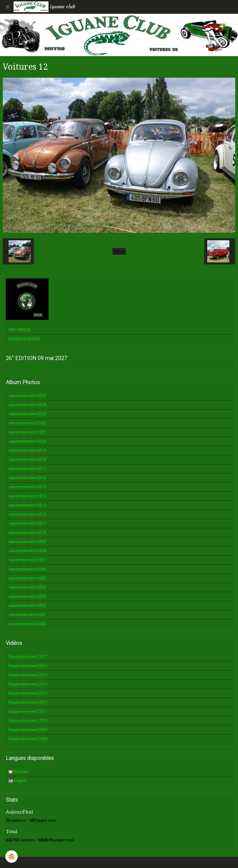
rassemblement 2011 (27, 523)
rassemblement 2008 (27, 551)
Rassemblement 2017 (28, 657)
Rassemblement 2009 (28, 730)
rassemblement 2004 (27, 587)
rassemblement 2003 (27, 596)
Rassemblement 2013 (28, 693)
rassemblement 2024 (27, 405)
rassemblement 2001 (27, 615)
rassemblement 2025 (27, 396)
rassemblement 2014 (27, 496)
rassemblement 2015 (27, 487)
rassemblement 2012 (27, 514)
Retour (119, 251)
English (17, 781)
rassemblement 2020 (27, 441)
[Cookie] (12, 857)
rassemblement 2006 (27, 569)
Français (19, 771)
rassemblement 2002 (27, 606)
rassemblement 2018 (27, 460)
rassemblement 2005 (27, 578)
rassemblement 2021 (27, 432)
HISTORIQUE (20, 330)
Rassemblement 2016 (28, 666)
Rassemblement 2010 (28, 721)
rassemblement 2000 (27, 624)
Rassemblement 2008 (28, 739)
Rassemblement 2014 (28, 684)
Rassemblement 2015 (28, 675)
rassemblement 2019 (27, 450)
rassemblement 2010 (27, 533)
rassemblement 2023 (27, 414)
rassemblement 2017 (27, 469)
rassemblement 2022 (27, 423)
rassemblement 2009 (27, 542)
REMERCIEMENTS (24, 339)
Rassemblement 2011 (28, 711)
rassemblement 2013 (27, 505)
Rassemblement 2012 (28, 702)
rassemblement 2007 (27, 560)
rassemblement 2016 (27, 478)
